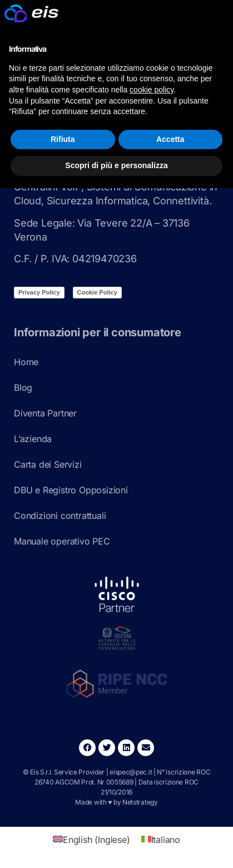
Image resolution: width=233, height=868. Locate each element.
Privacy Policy (39, 292)
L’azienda (33, 439)
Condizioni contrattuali (60, 516)
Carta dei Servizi (48, 464)
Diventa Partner (45, 413)
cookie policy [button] (152, 90)
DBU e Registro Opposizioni (71, 490)
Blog (23, 388)
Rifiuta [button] (63, 139)
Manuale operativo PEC (62, 541)
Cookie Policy (97, 292)
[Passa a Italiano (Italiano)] (161, 839)
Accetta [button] (170, 139)
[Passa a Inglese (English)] (91, 839)
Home (26, 362)
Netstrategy (140, 802)
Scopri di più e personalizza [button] (116, 165)
